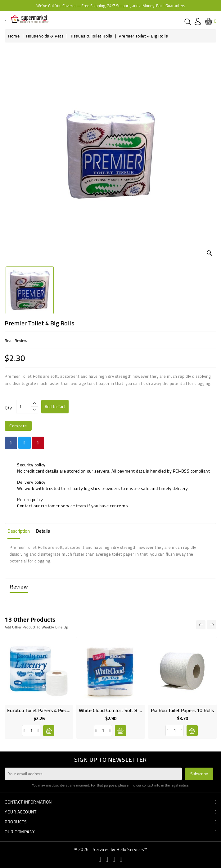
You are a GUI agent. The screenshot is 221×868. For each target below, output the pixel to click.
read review (16, 341)
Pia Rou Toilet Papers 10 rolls (182, 710)
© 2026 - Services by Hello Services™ (111, 849)
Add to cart (55, 407)
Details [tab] (43, 531)
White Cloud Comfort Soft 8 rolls (114, 710)
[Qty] (24, 407)
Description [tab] (19, 531)
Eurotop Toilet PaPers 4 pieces (39, 710)
